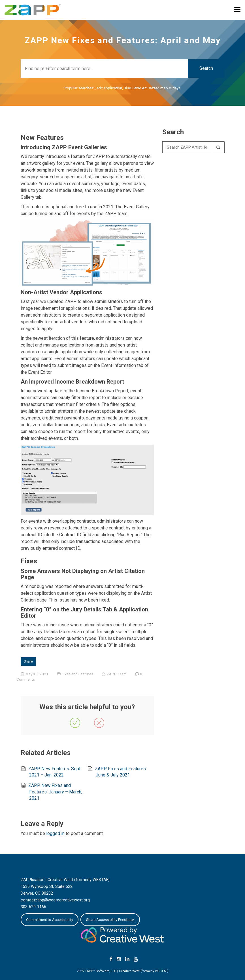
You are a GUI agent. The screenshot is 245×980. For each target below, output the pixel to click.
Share (28, 661)
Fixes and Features (77, 674)
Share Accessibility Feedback (110, 920)
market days (170, 88)
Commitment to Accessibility (50, 920)
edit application (109, 88)
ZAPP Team (117, 674)
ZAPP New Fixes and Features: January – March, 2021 (55, 792)
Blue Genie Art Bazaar (141, 88)
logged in (55, 833)
